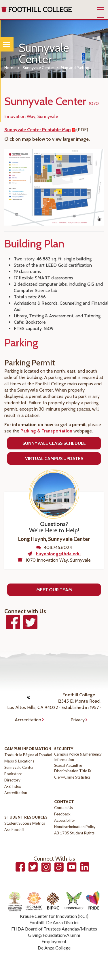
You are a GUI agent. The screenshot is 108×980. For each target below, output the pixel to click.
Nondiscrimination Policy (75, 827)
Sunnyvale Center (38, 68)
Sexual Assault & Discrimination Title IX (73, 768)
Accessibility (65, 820)
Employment (54, 941)
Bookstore (13, 774)
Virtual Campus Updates (54, 458)
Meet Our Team (54, 590)
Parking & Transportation (46, 431)
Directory (12, 780)
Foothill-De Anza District (54, 922)
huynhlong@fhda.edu (58, 554)
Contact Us (64, 808)
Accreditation (28, 720)
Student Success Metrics (25, 823)
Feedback (62, 814)
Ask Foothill (14, 830)
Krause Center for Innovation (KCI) (54, 916)
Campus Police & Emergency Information (78, 757)
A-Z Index (13, 786)
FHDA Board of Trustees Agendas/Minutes (54, 929)
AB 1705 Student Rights (74, 833)
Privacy (78, 720)
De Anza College (54, 948)
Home (10, 68)
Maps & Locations (19, 761)
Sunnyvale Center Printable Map (38, 130)
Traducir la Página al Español (28, 755)
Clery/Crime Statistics (72, 777)
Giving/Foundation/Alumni (54, 935)
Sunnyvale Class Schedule (54, 443)
